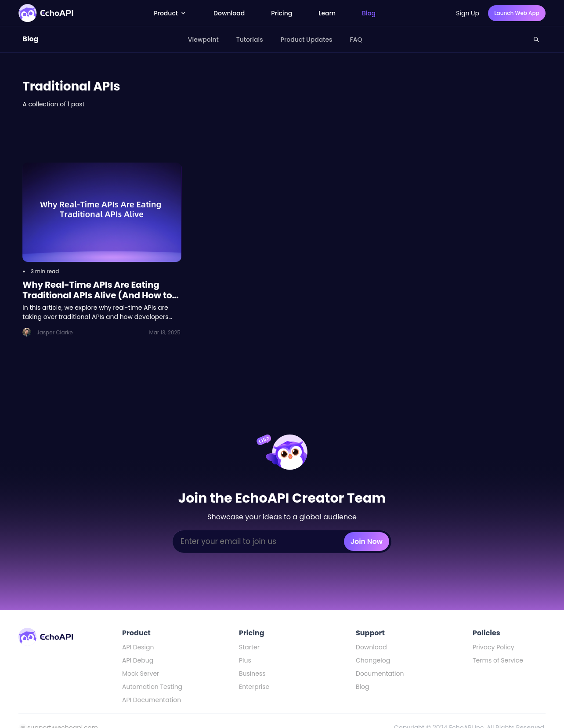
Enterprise (254, 687)
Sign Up (468, 13)
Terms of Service (498, 660)
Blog (369, 13)
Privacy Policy (493, 647)
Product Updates (307, 40)
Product (170, 13)
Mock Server (141, 674)
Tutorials (250, 40)
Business (252, 674)
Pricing (282, 13)
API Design (138, 647)
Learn (327, 13)
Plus (245, 660)
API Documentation (152, 700)
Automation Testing (152, 687)
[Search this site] (536, 40)
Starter (249, 647)
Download (229, 13)
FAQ (356, 40)
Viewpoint (203, 40)
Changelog (373, 660)
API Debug (138, 660)
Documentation (380, 674)
